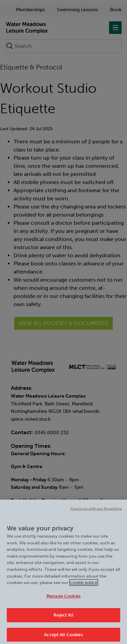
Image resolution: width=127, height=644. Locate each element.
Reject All (63, 617)
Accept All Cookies (63, 636)
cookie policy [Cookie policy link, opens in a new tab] (84, 584)
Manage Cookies (63, 597)
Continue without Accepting (96, 510)
